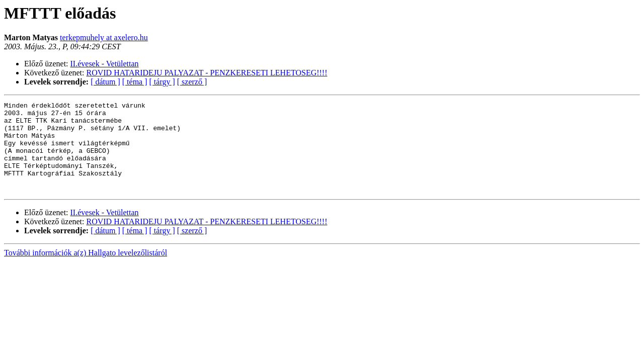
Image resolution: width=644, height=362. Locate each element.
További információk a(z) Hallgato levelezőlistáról (86, 271)
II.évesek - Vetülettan (105, 64)
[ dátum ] (105, 82)
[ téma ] (135, 82)
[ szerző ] (192, 82)
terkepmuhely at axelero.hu (104, 37)
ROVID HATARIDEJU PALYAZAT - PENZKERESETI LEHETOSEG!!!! (207, 73)
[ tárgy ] (162, 82)
